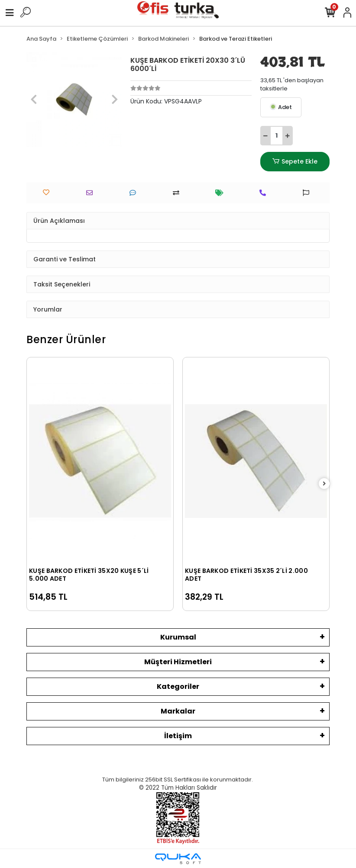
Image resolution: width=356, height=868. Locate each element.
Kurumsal (178, 637)
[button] (34, 100)
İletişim (178, 736)
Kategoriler (178, 686)
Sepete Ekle (295, 162)
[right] (324, 484)
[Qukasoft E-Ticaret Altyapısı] (178, 859)
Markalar (178, 711)
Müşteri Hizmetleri (178, 662)
